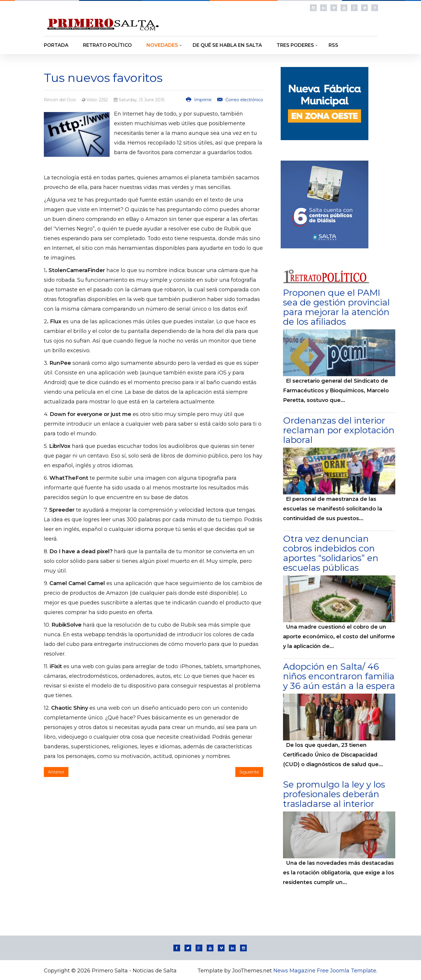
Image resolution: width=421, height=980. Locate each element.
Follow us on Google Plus (354, 8)
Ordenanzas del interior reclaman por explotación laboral (339, 430)
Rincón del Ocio (60, 100)
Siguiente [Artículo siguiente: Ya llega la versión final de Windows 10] (249, 772)
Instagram (313, 8)
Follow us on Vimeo (334, 8)
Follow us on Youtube (344, 8)
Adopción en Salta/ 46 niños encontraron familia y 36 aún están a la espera (339, 676)
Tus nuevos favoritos (103, 78)
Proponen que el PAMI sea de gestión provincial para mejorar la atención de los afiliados (336, 307)
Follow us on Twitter (364, 8)
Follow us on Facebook (375, 8)
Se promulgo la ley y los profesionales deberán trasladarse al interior (334, 794)
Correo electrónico (240, 100)
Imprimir (199, 100)
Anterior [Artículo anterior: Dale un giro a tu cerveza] (56, 772)
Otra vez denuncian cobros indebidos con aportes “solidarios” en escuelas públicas (331, 553)
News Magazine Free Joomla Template (325, 971)
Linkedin (323, 8)
